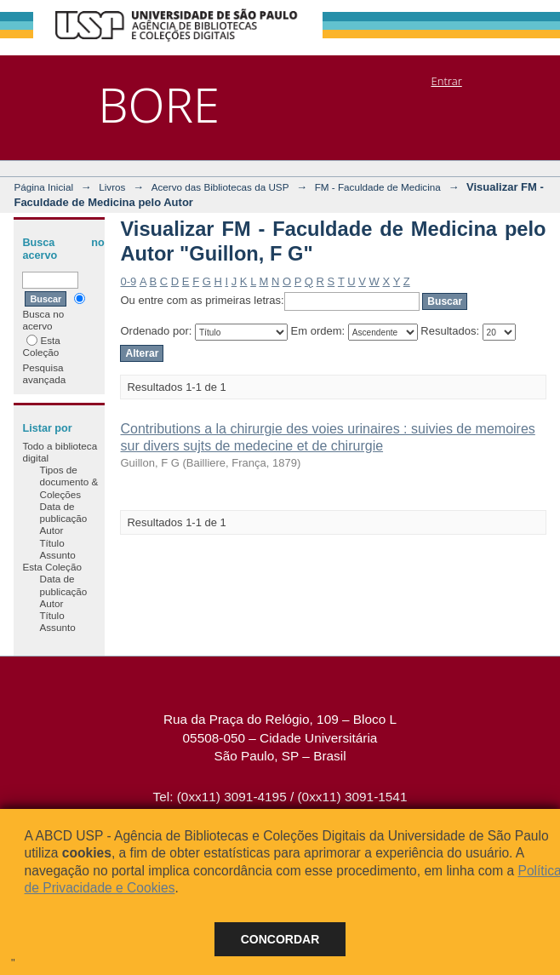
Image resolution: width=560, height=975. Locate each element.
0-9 (128, 281)
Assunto (57, 555)
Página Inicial (43, 187)
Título (51, 543)
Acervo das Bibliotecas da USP (220, 187)
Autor (51, 530)
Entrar (446, 81)
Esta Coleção (41, 346)
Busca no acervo (53, 312)
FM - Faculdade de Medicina (378, 187)
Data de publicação (63, 512)
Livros (112, 187)
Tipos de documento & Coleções (69, 482)
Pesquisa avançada (44, 373)
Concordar (280, 939)
